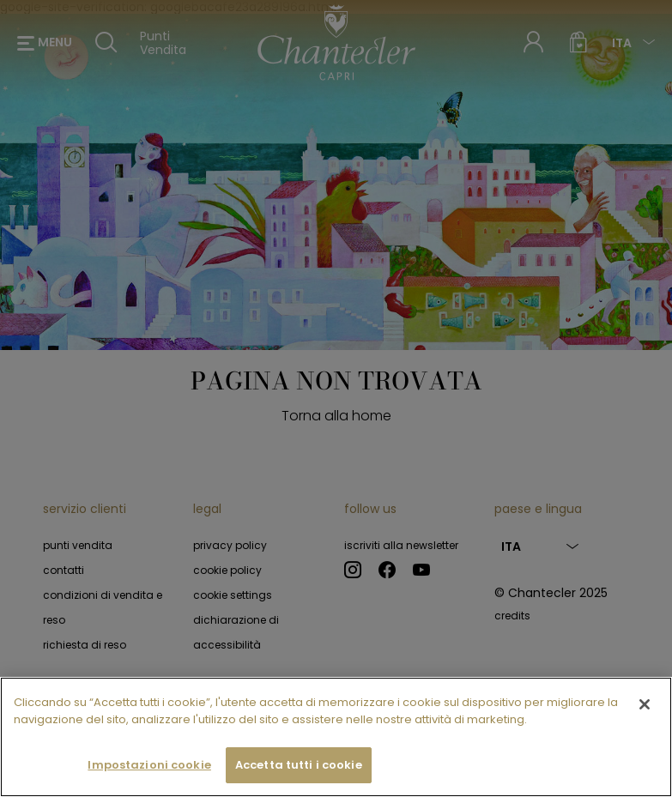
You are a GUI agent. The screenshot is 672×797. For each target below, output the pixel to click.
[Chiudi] (645, 726)
